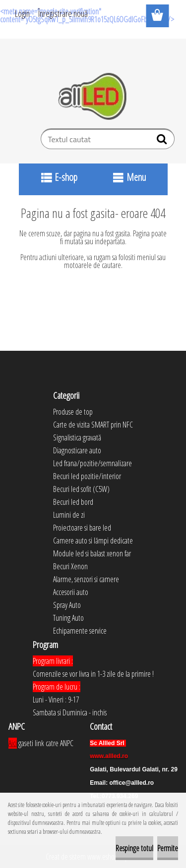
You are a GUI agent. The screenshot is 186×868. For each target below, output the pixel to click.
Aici (13, 743)
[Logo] (93, 97)
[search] (163, 141)
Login (22, 13)
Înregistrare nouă (63, 13)
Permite (168, 848)
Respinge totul (134, 848)
